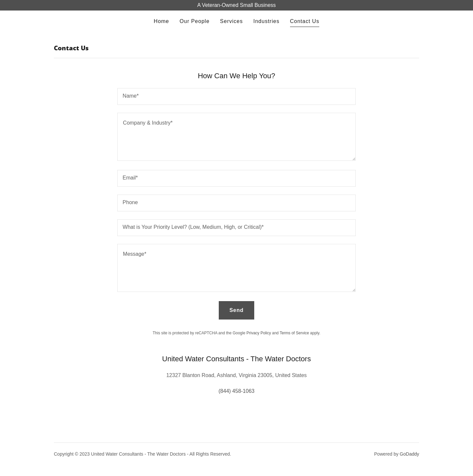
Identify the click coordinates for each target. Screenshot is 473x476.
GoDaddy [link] (409, 454)
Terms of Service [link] (294, 333)
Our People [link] (195, 21)
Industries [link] (266, 21)
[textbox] (236, 96)
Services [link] (231, 21)
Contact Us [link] (305, 21)
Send (236, 310)
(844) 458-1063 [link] (236, 391)
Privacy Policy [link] (259, 333)
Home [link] (161, 21)
